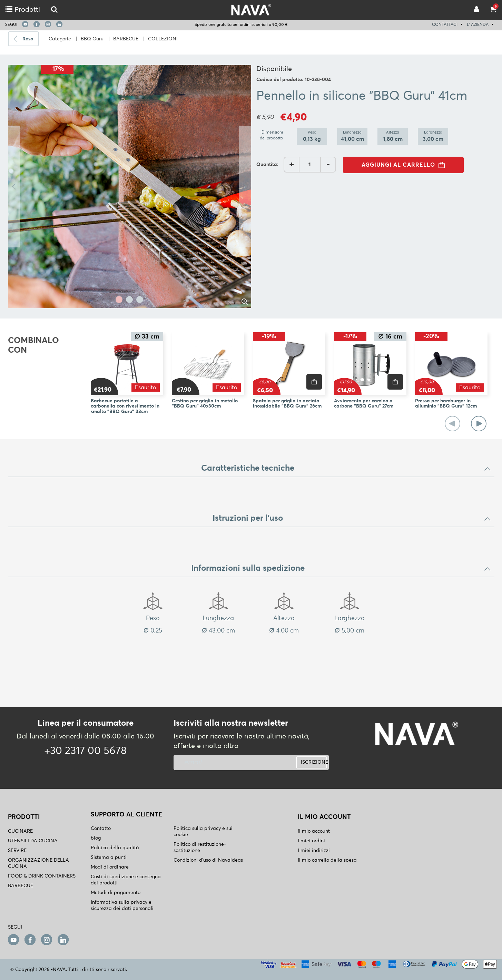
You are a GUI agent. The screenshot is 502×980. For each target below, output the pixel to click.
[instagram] (48, 24)
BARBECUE (126, 39)
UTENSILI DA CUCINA (33, 841)
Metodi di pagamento (116, 893)
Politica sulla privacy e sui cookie (203, 832)
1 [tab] (119, 300)
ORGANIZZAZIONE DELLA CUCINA (38, 863)
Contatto (101, 829)
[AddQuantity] (310, 165)
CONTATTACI (445, 25)
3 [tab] (140, 300)
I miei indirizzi (314, 851)
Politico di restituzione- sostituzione (200, 847)
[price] (314, 382)
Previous (14, 187)
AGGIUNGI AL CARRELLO (405, 165)
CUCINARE (20, 831)
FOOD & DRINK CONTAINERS (42, 876)
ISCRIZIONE (314, 762)
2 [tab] (129, 300)
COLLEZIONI (163, 39)
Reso (28, 39)
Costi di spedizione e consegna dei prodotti (126, 880)
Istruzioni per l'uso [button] (352, 518)
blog (96, 838)
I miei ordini (311, 841)
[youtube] (25, 24)
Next (245, 187)
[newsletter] (225, 762)
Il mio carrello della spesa (327, 860)
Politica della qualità (115, 848)
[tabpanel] (130, 187)
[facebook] (37, 24)
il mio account (314, 831)
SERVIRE (17, 851)
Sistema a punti (109, 857)
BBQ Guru (92, 39)
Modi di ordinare (110, 867)
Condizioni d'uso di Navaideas (208, 860)
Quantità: (267, 165)
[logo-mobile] (54, 10)
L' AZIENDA (478, 25)
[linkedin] (59, 24)
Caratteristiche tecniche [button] (346, 468)
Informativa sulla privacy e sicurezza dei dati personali (122, 905)
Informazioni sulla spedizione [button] (341, 568)
